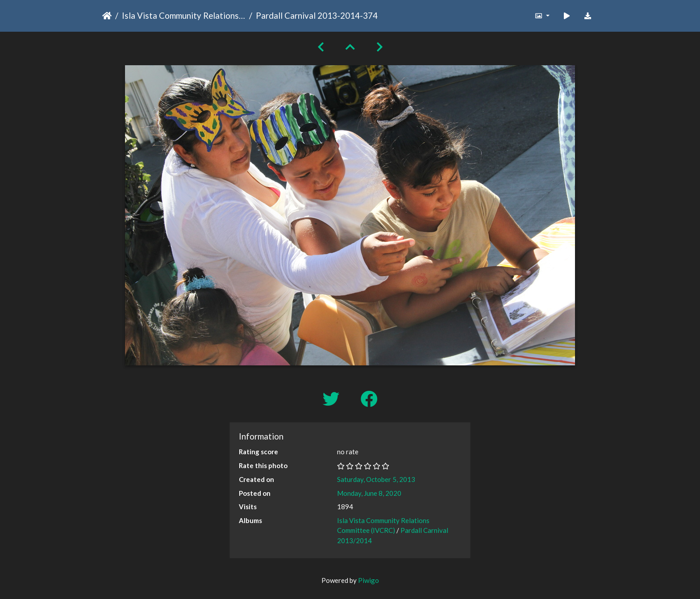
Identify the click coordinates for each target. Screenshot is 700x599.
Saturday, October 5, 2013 (376, 479)
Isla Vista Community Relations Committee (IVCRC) (184, 15)
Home (107, 16)
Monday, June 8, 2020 (369, 493)
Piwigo (369, 580)
